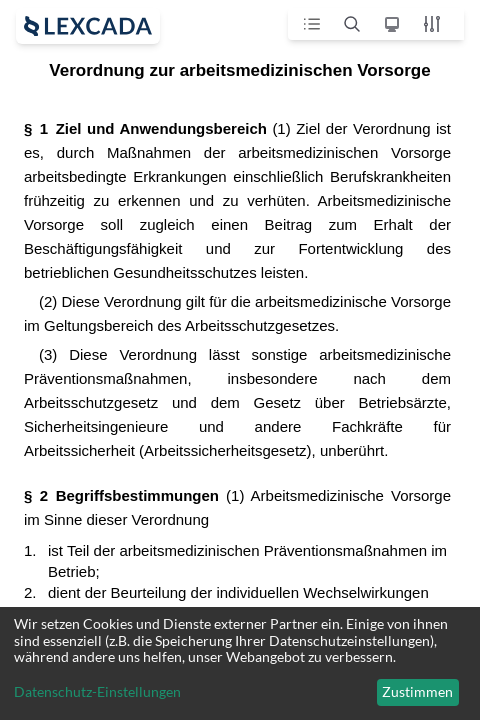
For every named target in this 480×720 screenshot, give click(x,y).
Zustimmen (417, 691)
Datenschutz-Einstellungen (97, 692)
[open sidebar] (88, 26)
